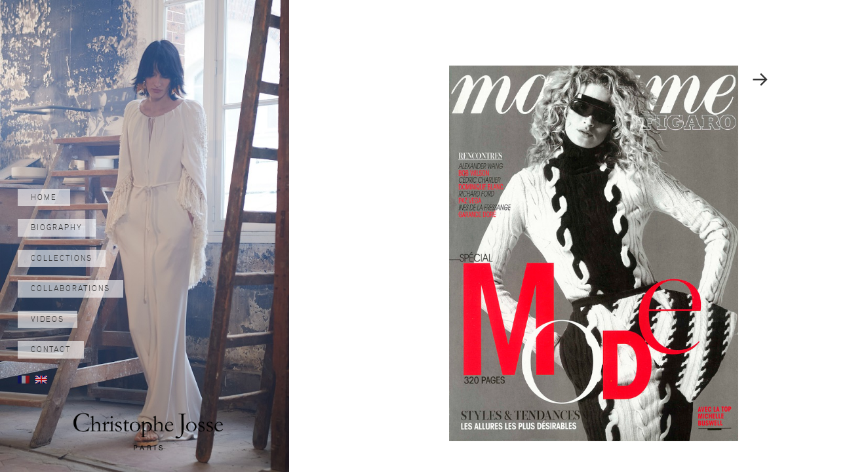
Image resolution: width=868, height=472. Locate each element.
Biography (57, 227)
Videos (48, 319)
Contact (51, 349)
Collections (62, 258)
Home (44, 197)
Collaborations (70, 288)
